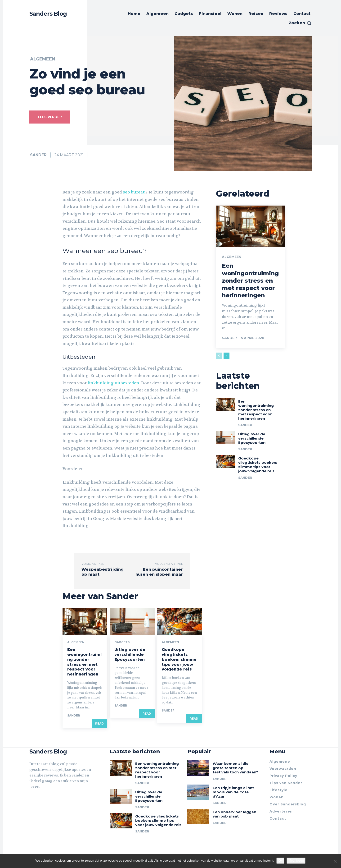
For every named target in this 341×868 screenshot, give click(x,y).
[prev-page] (219, 356)
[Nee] (335, 861)
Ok (280, 861)
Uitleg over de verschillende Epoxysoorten (130, 654)
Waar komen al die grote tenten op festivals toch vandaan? (235, 768)
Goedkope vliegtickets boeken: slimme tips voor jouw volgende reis (179, 659)
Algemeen (43, 59)
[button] (300, 23)
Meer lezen (296, 861)
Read (99, 723)
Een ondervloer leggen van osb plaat (234, 814)
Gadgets (122, 642)
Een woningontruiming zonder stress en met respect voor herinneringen (85, 662)
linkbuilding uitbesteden (113, 383)
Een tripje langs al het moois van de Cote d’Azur (233, 792)
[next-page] (227, 356)
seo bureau (134, 192)
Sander (38, 155)
